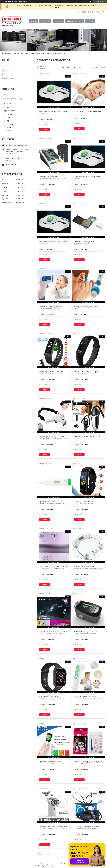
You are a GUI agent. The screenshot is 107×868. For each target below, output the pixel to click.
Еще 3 (9, 130)
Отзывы (5, 75)
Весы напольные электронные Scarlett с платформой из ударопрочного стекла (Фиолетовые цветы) (54, 569)
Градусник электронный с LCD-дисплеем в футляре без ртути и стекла (52, 504)
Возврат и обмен (9, 79)
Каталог (45, 21)
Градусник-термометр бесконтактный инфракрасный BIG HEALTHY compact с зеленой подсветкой (88, 699)
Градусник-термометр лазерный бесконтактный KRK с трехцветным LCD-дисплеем (53, 764)
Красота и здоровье (21, 53)
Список (102, 67)
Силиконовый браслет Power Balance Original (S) (87, 178)
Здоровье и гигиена (37, 53)
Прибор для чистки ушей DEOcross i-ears (87, 308)
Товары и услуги (8, 67)
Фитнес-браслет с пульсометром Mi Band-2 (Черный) (87, 373)
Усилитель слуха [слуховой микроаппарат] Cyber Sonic (84, 243)
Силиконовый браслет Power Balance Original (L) (53, 112)
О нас (4, 71)
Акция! (34, 21)
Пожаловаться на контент (65, 866)
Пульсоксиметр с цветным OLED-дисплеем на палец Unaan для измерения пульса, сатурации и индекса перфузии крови (86, 635)
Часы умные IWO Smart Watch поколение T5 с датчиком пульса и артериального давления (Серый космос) (52, 700)
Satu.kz (63, 864)
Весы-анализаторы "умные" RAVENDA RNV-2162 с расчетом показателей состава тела (53, 634)
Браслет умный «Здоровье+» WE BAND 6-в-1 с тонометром (86, 503)
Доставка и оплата (74, 21)
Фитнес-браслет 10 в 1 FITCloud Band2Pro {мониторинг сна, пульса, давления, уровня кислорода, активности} (53, 375)
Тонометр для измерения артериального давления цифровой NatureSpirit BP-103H (53, 179)
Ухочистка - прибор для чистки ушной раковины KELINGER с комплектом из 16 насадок (88, 764)
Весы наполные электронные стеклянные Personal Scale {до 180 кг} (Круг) (88, 569)
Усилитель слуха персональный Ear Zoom (87, 438)
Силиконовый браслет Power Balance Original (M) (53, 243)
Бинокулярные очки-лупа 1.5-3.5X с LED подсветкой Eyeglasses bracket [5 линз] (53, 439)
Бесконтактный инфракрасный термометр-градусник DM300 (51, 308)
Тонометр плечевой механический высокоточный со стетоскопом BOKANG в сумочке (87, 829)
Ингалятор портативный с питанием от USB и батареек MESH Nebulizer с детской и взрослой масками (53, 829)
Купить (45, 130)
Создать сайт (17, 2)
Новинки (58, 21)
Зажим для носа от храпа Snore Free (87, 111)
